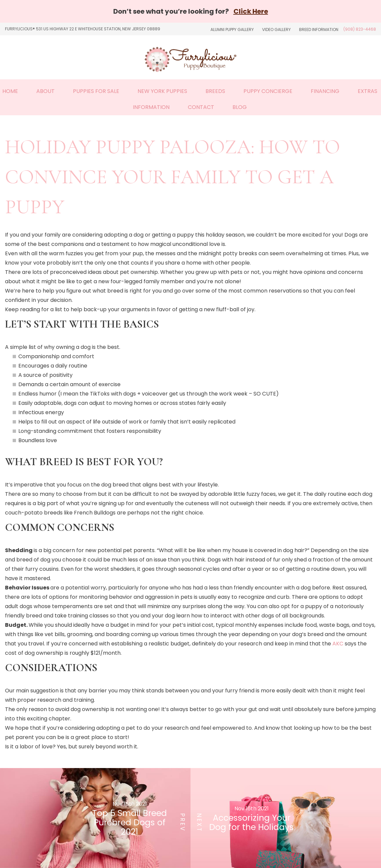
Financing (325, 91)
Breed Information (319, 29)
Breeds (215, 91)
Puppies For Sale (96, 91)
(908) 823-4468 (360, 29)
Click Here (251, 11)
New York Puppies (162, 91)
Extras (368, 91)
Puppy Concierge (268, 91)
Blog (240, 107)
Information (151, 107)
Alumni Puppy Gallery (232, 29)
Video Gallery (276, 29)
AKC (337, 644)
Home (10, 91)
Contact (201, 107)
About (45, 91)
